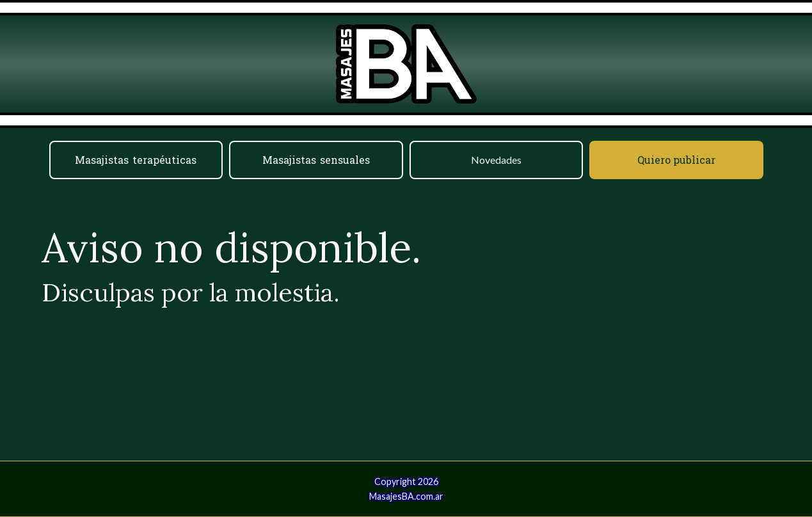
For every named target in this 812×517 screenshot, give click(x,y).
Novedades (496, 160)
